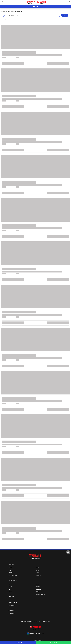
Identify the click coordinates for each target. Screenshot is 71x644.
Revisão (10, 592)
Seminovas (38, 584)
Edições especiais (13, 575)
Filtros (36, 6)
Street (37, 568)
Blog (10, 594)
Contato (37, 592)
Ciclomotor (38, 575)
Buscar (65, 15)
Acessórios (38, 589)
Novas (10, 584)
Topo (68, 552)
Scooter (10, 568)
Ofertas (10, 587)
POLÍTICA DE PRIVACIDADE (41, 594)
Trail (10, 570)
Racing (37, 573)
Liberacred (11, 597)
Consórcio (38, 587)
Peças (10, 589)
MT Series (11, 573)
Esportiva (38, 570)
